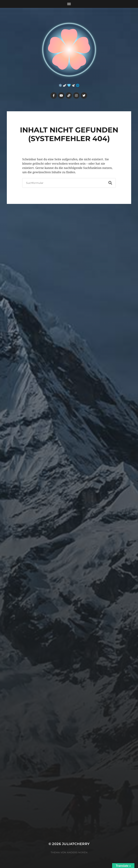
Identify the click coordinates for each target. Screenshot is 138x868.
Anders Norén (77, 852)
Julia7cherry (76, 844)
